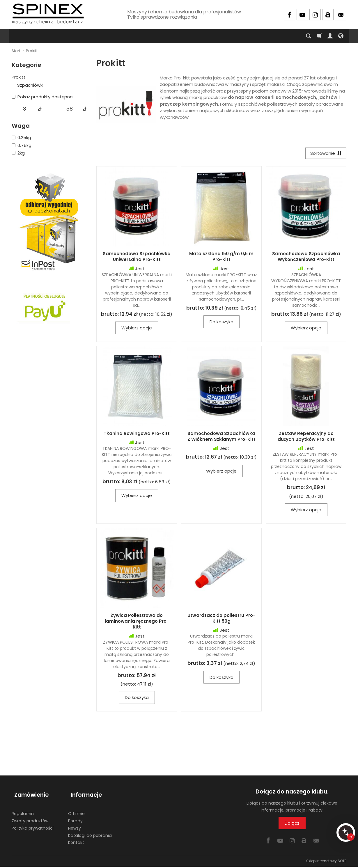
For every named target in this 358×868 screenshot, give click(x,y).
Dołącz (292, 824)
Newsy (75, 823)
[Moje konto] (330, 36)
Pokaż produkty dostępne (42, 97)
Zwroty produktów (30, 816)
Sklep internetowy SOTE (326, 862)
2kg (18, 153)
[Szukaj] (309, 36)
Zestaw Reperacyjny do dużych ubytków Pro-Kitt (306, 437)
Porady (75, 816)
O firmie (76, 808)
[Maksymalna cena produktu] (69, 109)
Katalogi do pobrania (90, 830)
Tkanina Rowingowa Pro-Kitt (137, 435)
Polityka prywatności (33, 823)
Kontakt (76, 837)
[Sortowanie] (325, 154)
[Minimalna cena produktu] (25, 109)
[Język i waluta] (341, 36)
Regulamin (23, 808)
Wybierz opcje (137, 329)
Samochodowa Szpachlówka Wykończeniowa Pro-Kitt (306, 258)
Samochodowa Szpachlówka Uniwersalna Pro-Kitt (137, 258)
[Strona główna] (48, 14)
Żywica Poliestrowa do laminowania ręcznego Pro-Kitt (137, 622)
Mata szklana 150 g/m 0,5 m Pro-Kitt (221, 258)
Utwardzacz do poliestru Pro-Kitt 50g (221, 619)
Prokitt (19, 77)
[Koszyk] (319, 36)
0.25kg (21, 137)
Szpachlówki (30, 85)
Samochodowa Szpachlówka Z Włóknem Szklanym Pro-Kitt (221, 437)
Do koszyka (221, 323)
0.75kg (22, 145)
